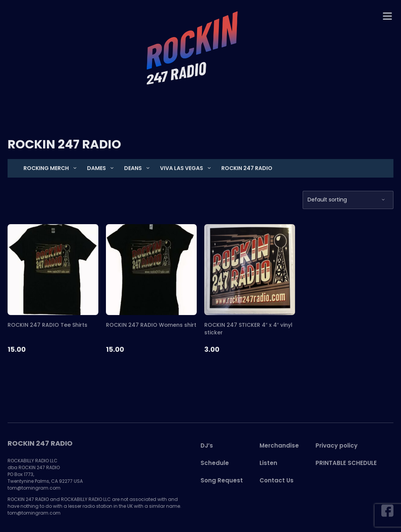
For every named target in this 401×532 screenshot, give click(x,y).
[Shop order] (348, 200)
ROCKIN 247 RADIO (247, 168)
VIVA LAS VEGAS (186, 168)
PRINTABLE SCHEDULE (346, 463)
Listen (268, 463)
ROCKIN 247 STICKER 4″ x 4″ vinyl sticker (248, 329)
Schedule (215, 463)
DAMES (100, 168)
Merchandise (279, 446)
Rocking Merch (50, 168)
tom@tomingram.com (34, 488)
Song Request (222, 481)
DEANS (137, 168)
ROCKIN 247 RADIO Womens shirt (151, 325)
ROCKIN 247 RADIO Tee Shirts (47, 325)
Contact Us (277, 481)
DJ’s (207, 446)
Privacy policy (336, 446)
